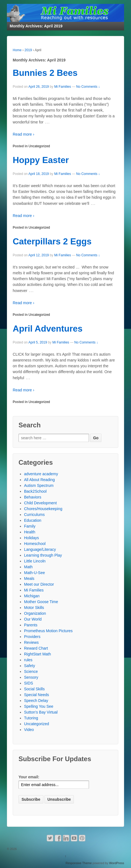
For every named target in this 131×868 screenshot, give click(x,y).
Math (28, 567)
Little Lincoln (35, 561)
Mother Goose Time (41, 602)
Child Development (40, 503)
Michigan (32, 596)
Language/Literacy (40, 549)
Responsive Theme (79, 863)
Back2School (35, 491)
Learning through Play (43, 555)
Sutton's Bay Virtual (41, 712)
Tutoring (31, 718)
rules (28, 660)
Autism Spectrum (39, 485)
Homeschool (35, 544)
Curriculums (34, 515)
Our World (33, 619)
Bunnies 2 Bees (45, 73)
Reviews (31, 642)
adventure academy (41, 474)
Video (29, 730)
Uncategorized (39, 146)
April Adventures (48, 329)
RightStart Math (37, 654)
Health (30, 532)
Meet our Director (39, 584)
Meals (29, 578)
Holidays (32, 538)
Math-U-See (34, 573)
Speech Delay (36, 701)
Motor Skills (34, 608)
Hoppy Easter (41, 160)
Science (31, 671)
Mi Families (63, 87)
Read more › (23, 134)
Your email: (29, 777)
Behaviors (33, 497)
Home (17, 50)
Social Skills (34, 689)
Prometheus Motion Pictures (48, 631)
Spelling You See (39, 706)
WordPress (117, 863)
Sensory (31, 677)
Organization (35, 613)
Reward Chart (36, 648)
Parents (31, 625)
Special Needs (36, 695)
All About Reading (39, 480)
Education (33, 520)
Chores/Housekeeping (43, 509)
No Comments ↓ (88, 87)
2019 (28, 50)
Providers (32, 637)
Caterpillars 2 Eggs (52, 241)
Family (30, 526)
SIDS (29, 683)
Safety (30, 666)
